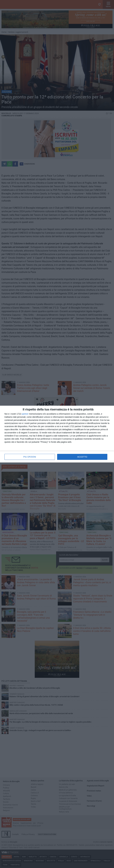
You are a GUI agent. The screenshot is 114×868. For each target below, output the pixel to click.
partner (25, 414)
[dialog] (57, 434)
